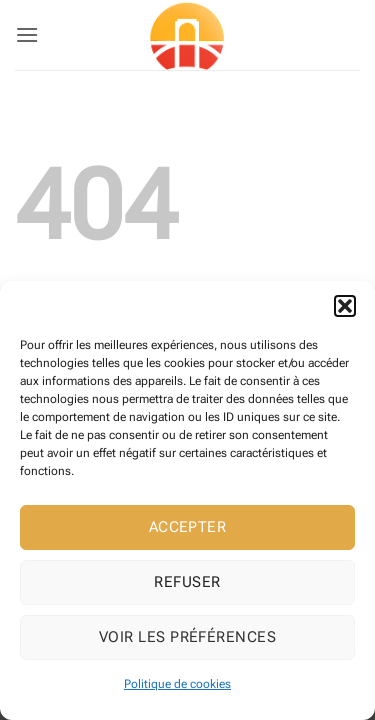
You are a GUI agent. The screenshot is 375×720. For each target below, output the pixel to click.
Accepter (188, 527)
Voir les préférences (187, 637)
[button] (345, 306)
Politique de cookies (177, 684)
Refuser (187, 582)
